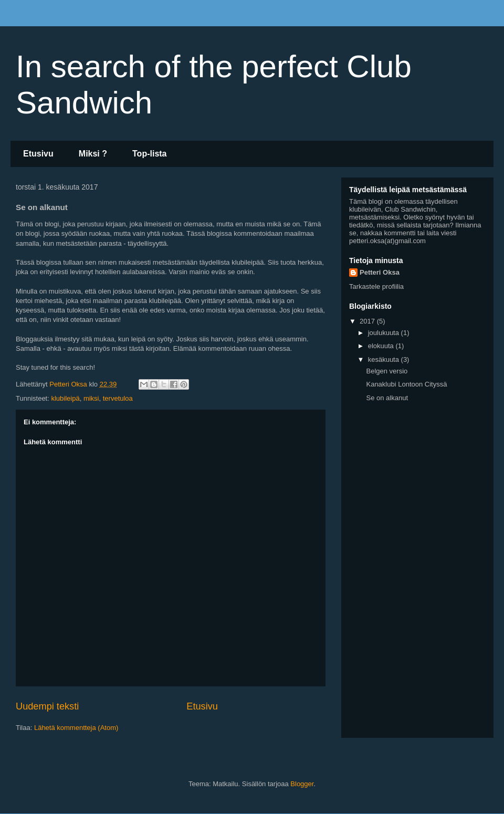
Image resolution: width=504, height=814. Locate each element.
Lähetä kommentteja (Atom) (76, 728)
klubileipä (65, 398)
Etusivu (38, 154)
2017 (368, 321)
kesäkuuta (385, 359)
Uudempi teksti (47, 706)
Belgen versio (387, 371)
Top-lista (149, 154)
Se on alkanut (387, 398)
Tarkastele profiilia (376, 286)
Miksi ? (93, 154)
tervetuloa (118, 398)
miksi (91, 398)
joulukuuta (385, 333)
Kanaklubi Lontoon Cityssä (406, 384)
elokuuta (382, 346)
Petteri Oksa (380, 272)
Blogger (302, 784)
